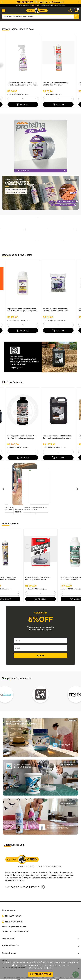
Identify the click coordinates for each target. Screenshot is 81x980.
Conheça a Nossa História (22, 887)
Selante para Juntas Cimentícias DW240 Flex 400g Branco (56, 84)
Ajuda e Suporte (10, 946)
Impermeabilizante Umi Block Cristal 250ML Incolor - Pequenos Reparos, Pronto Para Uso (22, 310)
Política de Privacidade (40, 968)
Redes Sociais (9, 953)
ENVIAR (40, 655)
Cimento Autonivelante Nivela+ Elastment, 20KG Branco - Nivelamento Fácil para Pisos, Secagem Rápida (38, 578)
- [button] (9, 99)
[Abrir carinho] (77, 10)
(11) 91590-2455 (14, 922)
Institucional (8, 938)
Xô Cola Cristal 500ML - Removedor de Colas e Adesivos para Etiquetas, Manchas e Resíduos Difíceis (22, 84)
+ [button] (36, 99)
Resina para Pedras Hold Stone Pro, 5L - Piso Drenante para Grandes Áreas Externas (57, 437)
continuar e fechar (40, 974)
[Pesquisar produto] (76, 16)
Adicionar (23, 104)
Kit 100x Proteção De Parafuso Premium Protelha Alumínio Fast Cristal (56, 310)
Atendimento (9, 910)
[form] (23, 99)
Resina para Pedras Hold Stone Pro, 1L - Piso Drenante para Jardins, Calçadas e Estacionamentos (22, 437)
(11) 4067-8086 (13, 916)
